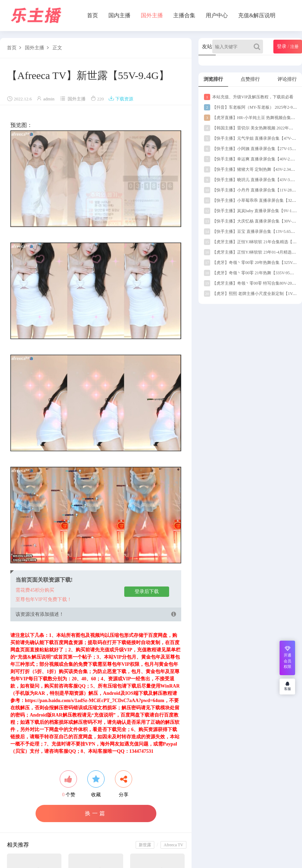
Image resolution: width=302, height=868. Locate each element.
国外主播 (152, 15)
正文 (57, 48)
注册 (294, 47)
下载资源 (121, 99)
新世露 (145, 845)
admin (49, 99)
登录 (282, 46)
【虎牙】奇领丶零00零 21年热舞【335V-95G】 (250, 273)
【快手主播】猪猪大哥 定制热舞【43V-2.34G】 (251, 169)
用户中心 (217, 15)
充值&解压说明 (257, 15)
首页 (92, 15)
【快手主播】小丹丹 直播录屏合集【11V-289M (251, 190)
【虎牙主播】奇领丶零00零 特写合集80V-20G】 (251, 283)
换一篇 (96, 813)
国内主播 (119, 15)
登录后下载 (147, 591)
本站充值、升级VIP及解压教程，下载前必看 (249, 97)
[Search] (258, 47)
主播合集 (184, 15)
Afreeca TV (173, 845)
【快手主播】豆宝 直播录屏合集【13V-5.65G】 (251, 231)
